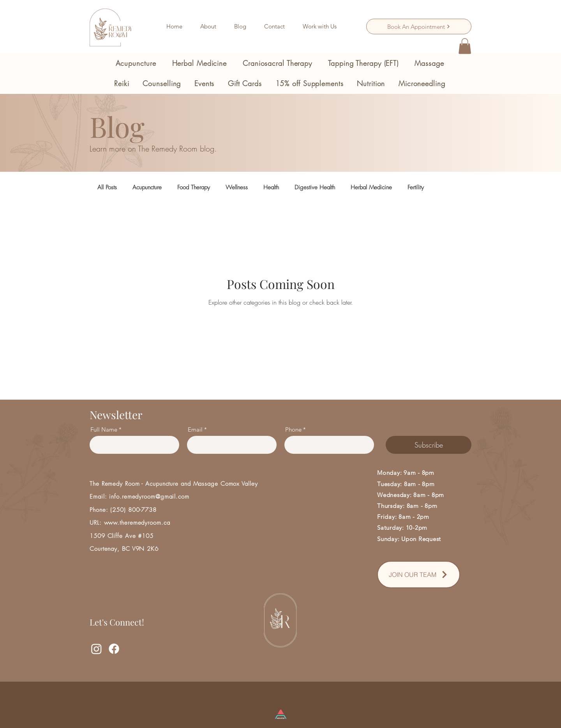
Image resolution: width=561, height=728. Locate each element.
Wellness (237, 187)
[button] (136, 63)
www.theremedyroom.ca (137, 523)
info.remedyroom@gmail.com (149, 497)
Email (195, 429)
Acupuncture (147, 187)
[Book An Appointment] (419, 26)
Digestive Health (315, 187)
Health (271, 187)
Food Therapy (194, 187)
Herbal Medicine (371, 187)
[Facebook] (114, 649)
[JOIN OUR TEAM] (419, 575)
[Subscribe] (429, 445)
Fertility (416, 187)
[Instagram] (96, 649)
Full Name (104, 429)
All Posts (107, 187)
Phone (293, 429)
